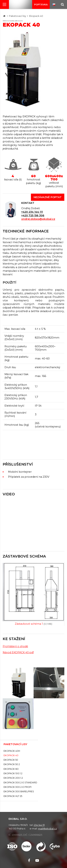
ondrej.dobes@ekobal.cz (38, 219)
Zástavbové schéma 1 (33, 624)
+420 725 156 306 (33, 215)
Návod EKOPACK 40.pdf (18, 652)
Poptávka (41, 4)
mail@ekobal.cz (47, 829)
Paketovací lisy (18, 16)
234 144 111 (39, 825)
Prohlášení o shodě (15, 646)
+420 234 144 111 (32, 212)
